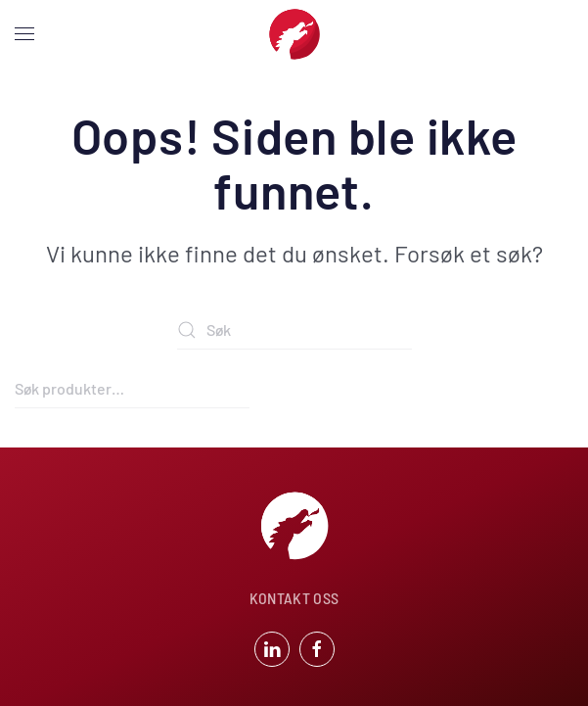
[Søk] (294, 330)
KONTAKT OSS (294, 598)
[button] (24, 34)
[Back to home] (294, 34)
